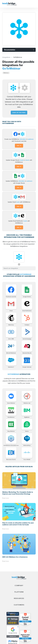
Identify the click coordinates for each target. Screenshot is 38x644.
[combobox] (19, 268)
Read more (6, 481)
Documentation (10, 50)
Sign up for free (19, 113)
